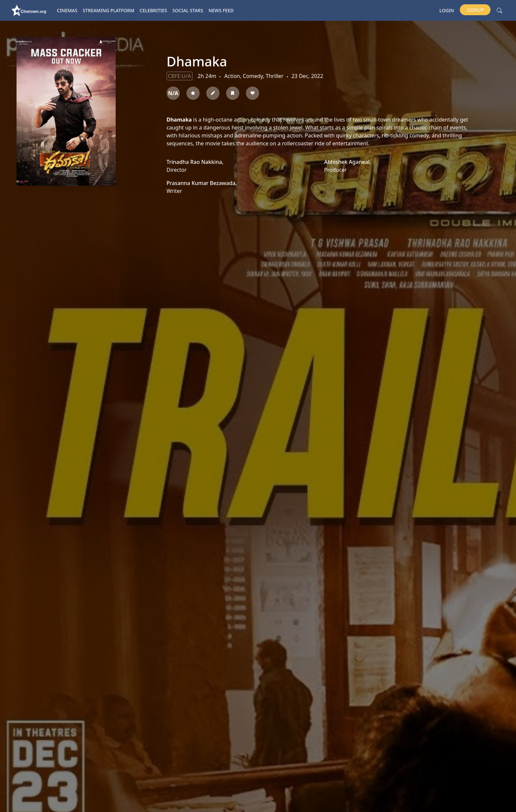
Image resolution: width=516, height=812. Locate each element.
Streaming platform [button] (108, 10)
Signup (475, 10)
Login (447, 10)
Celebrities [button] (153, 10)
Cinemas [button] (67, 10)
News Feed (221, 10)
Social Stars (188, 10)
